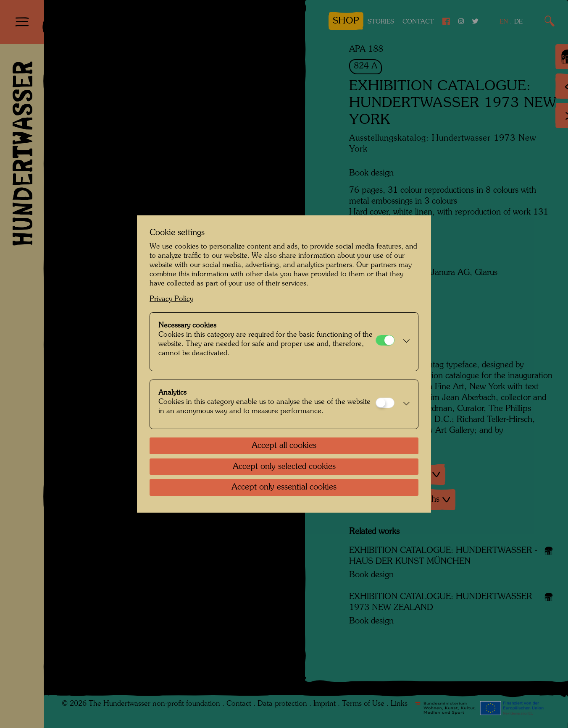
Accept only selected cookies (284, 467)
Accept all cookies (284, 446)
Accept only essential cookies (284, 487)
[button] (404, 342)
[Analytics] (385, 403)
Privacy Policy (171, 299)
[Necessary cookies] (385, 340)
